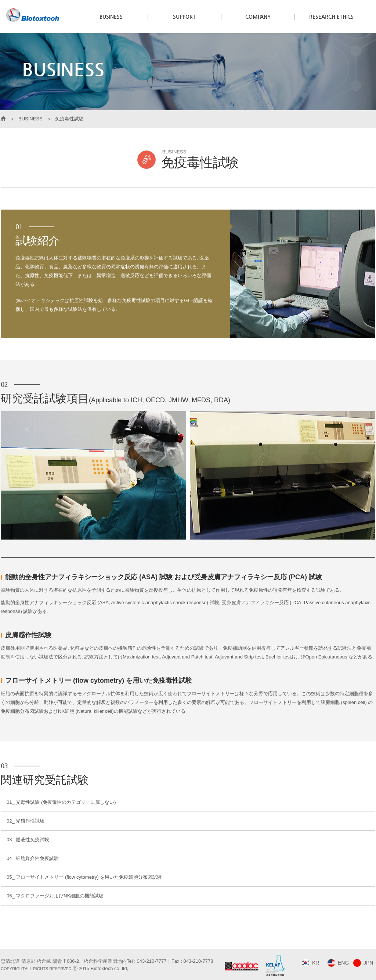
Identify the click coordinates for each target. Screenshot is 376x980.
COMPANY (258, 17)
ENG (343, 963)
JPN (368, 963)
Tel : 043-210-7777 (147, 961)
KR (316, 963)
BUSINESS (111, 17)
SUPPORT (184, 17)
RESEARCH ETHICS (331, 17)
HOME (3, 119)
